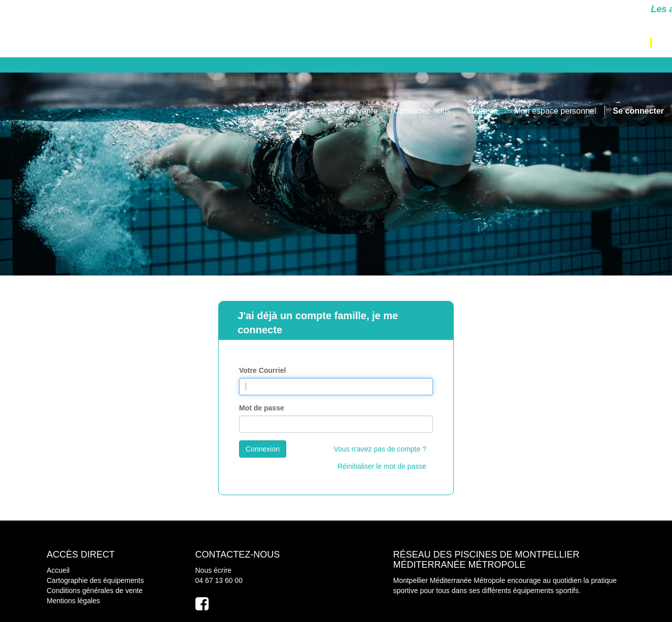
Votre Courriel (262, 370)
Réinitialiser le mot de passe (382, 466)
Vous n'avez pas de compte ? (380, 449)
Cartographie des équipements (95, 580)
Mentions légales (73, 601)
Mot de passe (262, 408)
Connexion (263, 449)
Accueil (58, 570)
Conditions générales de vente (95, 591)
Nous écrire (214, 570)
